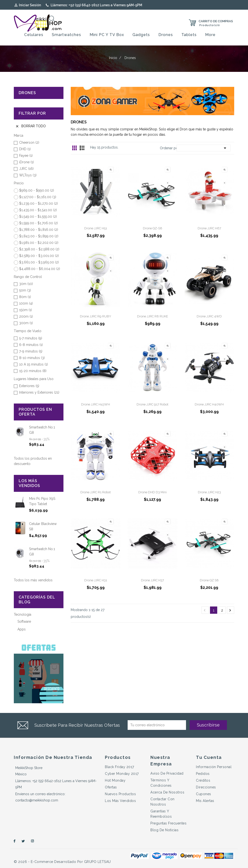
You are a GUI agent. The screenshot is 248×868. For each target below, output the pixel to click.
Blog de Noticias (164, 830)
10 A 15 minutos (34, 364)
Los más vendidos (120, 801)
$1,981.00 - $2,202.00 (39, 243)
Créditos (203, 780)
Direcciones (206, 787)
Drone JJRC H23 (209, 492)
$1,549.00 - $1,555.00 (38, 217)
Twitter (23, 841)
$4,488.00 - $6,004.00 (40, 269)
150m (26, 310)
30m (26, 284)
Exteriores (29, 386)
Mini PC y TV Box (107, 35)
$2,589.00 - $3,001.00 (39, 256)
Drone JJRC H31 (96, 580)
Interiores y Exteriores (39, 392)
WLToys (28, 175)
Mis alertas (205, 801)
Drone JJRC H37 (152, 580)
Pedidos (203, 774)
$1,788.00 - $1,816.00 (39, 230)
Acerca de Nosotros (167, 792)
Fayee (26, 156)
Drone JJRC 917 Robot (152, 404)
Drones (166, 35)
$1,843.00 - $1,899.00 (39, 236)
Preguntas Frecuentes (168, 823)
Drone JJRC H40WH (209, 404)
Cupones (204, 794)
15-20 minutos (33, 371)
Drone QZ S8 (209, 580)
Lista (82, 148)
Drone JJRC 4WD (209, 316)
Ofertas (111, 787)
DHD (25, 149)
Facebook (14, 841)
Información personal (214, 767)
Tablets (189, 35)
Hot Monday (115, 780)
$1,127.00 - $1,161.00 (38, 197)
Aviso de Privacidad (167, 773)
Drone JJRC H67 (209, 228)
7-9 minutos (31, 351)
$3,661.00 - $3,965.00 (39, 262)
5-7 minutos (31, 338)
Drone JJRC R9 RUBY (96, 316)
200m (26, 316)
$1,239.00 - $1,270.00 (39, 203)
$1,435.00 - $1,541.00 (38, 210)
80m (25, 297)
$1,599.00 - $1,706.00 (39, 223)
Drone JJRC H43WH (96, 404)
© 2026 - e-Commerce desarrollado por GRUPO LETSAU (62, 862)
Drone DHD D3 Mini (152, 492)
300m (26, 323)
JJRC (26, 169)
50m (25, 290)
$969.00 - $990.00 (37, 190)
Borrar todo (31, 126)
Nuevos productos (120, 794)
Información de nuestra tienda (53, 757)
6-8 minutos (31, 345)
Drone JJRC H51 (96, 228)
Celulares (34, 35)
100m (26, 303)
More (210, 35)
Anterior (205, 610)
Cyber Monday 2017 (122, 774)
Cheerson (29, 142)
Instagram (33, 841)
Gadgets (141, 35)
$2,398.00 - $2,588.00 (39, 249)
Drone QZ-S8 (153, 228)
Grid (75, 148)
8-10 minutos (32, 358)
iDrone (27, 162)
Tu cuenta (209, 757)
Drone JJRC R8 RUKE (153, 316)
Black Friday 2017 (120, 767)
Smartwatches (66, 35)
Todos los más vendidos (33, 580)
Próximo (230, 610)
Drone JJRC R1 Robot (96, 492)
